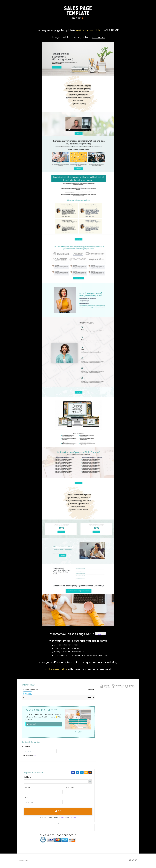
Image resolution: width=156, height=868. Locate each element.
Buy (58, 811)
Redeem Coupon (27, 693)
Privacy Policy (73, 817)
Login (35, 755)
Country (26, 797)
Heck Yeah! (33, 724)
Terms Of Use (64, 817)
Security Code (70, 787)
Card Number (28, 777)
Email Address (26, 746)
